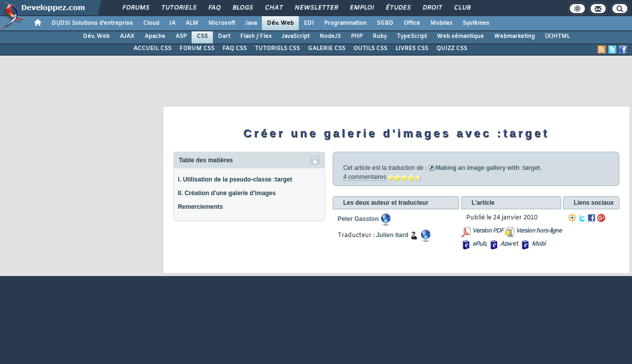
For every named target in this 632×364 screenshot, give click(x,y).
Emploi (361, 8)
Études (398, 8)
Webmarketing (514, 36)
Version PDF (488, 231)
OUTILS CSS (370, 49)
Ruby (380, 36)
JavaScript (296, 36)
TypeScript (412, 36)
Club (462, 8)
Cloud (151, 23)
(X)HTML (557, 36)
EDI (309, 23)
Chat (273, 8)
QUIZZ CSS (452, 49)
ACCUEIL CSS (152, 49)
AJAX (127, 36)
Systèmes (476, 23)
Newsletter (316, 8)
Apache (155, 36)
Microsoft (222, 23)
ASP (181, 36)
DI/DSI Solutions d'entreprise (92, 23)
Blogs (242, 8)
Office (412, 23)
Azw (506, 244)
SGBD (385, 23)
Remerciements (200, 207)
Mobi (538, 244)
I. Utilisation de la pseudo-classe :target (235, 179)
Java (251, 23)
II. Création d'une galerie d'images (227, 193)
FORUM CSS (197, 49)
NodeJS (330, 36)
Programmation (345, 23)
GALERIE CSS (327, 49)
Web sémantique (460, 36)
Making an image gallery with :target (488, 168)
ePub (479, 244)
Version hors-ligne (538, 231)
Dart (224, 36)
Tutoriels (178, 8)
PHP (357, 36)
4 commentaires (365, 177)
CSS (202, 36)
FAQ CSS (235, 49)
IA (172, 23)
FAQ (214, 8)
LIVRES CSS (412, 49)
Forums (135, 8)
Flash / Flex (256, 36)
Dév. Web (280, 23)
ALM (192, 23)
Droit (432, 8)
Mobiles (441, 23)
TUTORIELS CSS (277, 49)
